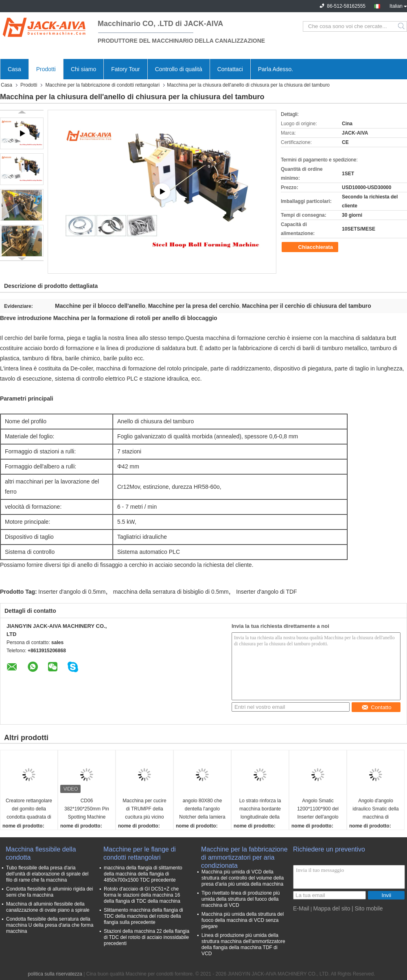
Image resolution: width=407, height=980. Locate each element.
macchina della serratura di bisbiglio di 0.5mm (171, 592)
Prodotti (46, 69)
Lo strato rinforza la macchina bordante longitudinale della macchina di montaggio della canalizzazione (260, 809)
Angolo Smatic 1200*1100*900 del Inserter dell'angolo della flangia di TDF (318, 809)
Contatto (376, 707)
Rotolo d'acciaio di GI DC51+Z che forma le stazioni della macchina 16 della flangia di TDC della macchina (142, 895)
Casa (14, 69)
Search (402, 26)
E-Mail (301, 908)
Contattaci (230, 69)
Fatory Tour (126, 69)
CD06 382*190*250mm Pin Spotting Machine (87, 809)
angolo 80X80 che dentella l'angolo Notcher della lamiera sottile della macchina (202, 809)
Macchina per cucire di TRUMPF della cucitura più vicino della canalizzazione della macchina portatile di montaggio (145, 809)
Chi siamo (83, 69)
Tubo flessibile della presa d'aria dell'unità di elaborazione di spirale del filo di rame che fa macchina (47, 874)
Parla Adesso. (276, 69)
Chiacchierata (311, 247)
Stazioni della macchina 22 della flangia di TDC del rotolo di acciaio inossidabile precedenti (147, 937)
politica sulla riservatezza (55, 974)
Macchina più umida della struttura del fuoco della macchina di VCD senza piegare (243, 920)
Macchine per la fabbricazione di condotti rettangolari (102, 85)
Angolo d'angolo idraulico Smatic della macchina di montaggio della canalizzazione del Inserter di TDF (375, 809)
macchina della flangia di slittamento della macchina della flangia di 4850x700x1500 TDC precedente (143, 874)
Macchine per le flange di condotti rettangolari (140, 853)
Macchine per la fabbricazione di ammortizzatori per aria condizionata (244, 854)
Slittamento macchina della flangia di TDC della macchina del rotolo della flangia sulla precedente (143, 916)
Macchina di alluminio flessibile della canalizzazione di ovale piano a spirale (48, 907)
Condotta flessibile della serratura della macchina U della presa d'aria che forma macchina (50, 925)
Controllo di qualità (179, 69)
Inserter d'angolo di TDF (267, 592)
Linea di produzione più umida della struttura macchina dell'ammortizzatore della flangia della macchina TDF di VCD (243, 944)
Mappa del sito (332, 908)
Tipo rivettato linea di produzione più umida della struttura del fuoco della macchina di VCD (241, 899)
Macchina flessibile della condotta (41, 853)
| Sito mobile (367, 908)
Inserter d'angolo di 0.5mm (72, 592)
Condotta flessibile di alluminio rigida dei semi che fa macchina (49, 892)
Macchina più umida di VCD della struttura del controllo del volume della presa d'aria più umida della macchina (243, 878)
